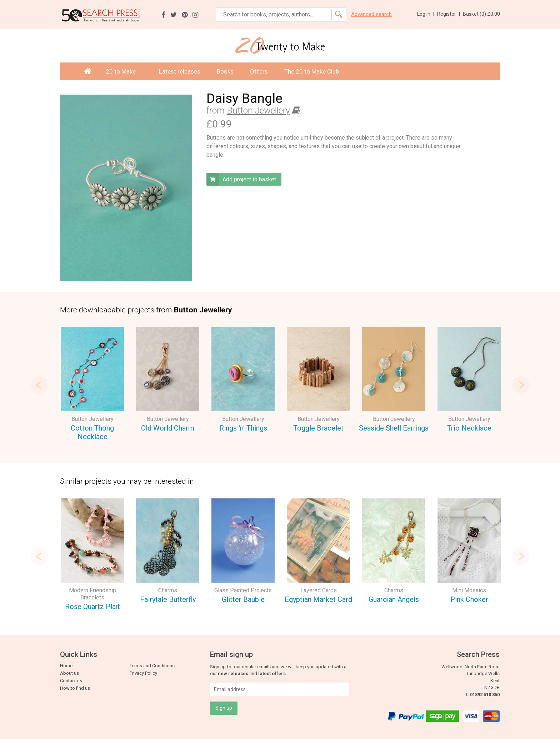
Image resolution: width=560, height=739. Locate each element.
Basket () (481, 14)
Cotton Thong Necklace (92, 433)
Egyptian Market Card (318, 599)
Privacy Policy (143, 673)
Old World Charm (168, 428)
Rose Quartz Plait (92, 607)
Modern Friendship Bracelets (92, 594)
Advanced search (371, 14)
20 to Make (124, 71)
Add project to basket (241, 179)
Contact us (71, 681)
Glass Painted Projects (243, 590)
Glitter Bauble (243, 599)
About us (69, 673)
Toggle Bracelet (318, 428)
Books (225, 71)
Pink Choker (469, 599)
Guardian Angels (394, 599)
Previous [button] (39, 385)
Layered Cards (319, 590)
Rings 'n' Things (243, 428)
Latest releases (180, 71)
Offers (259, 71)
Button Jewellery (258, 110)
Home (66, 666)
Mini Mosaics (469, 590)
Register (449, 14)
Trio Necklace (469, 428)
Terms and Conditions (152, 666)
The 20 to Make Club (312, 71)
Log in (426, 14)
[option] (92, 385)
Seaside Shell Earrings (394, 428)
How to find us (75, 688)
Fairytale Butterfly (168, 599)
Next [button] (521, 385)
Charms (168, 590)
